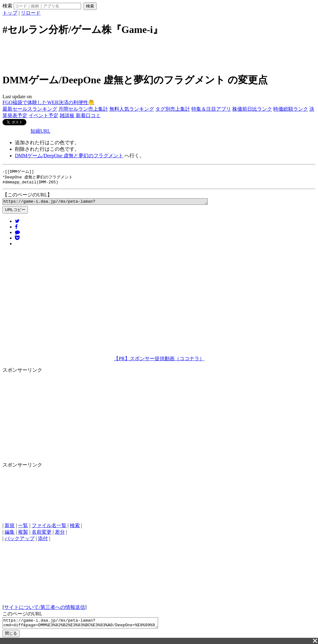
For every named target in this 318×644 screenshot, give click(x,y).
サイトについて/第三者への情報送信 (44, 610)
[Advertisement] (159, 54)
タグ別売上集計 (173, 109)
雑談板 (67, 115)
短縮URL (40, 131)
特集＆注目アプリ (211, 109)
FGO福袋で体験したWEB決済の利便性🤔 (48, 102)
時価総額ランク (291, 109)
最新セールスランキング (30, 109)
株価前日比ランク (252, 109)
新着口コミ (88, 115)
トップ (10, 13)
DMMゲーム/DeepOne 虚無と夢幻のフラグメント (69, 156)
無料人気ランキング (132, 109)
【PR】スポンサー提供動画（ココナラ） (159, 361)
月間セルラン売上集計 (83, 109)
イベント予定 (43, 115)
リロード (31, 13)
